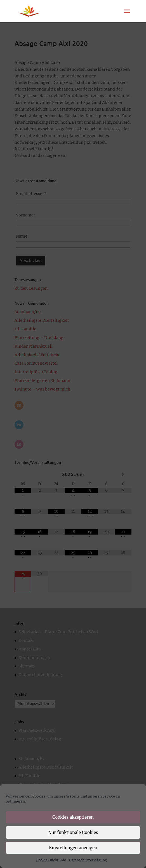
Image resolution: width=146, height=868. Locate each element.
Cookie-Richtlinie (51, 860)
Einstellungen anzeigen (73, 848)
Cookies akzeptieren (73, 817)
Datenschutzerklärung (88, 860)
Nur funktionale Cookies (73, 832)
